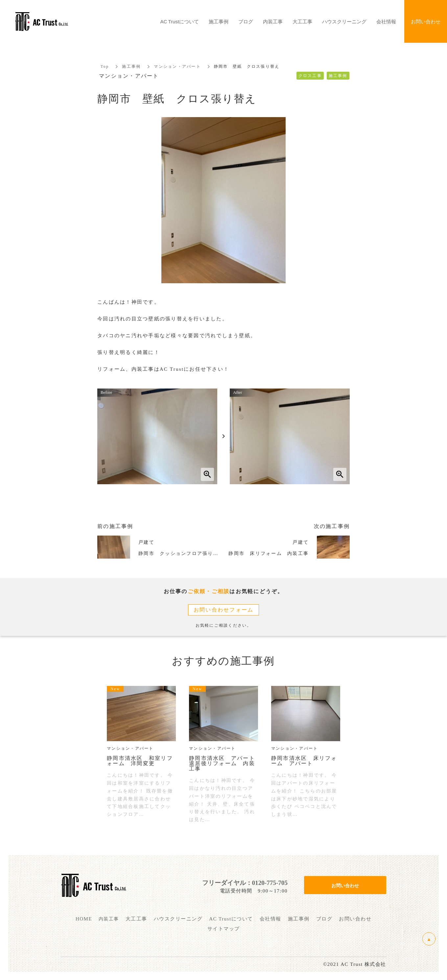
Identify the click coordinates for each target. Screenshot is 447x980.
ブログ (246, 21)
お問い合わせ (345, 885)
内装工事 (273, 21)
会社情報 (386, 21)
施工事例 (131, 66)
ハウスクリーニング (344, 21)
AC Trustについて (180, 21)
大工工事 (302, 21)
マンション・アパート (177, 66)
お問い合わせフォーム (224, 610)
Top (105, 66)
